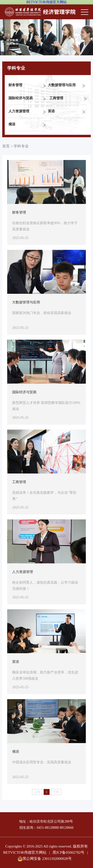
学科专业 (21, 146)
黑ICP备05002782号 (68, 852)
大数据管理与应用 (62, 85)
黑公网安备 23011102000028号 (45, 859)
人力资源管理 (19, 111)
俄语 (12, 124)
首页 (6, 146)
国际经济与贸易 (21, 98)
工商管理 (56, 98)
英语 (51, 111)
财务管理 (15, 85)
